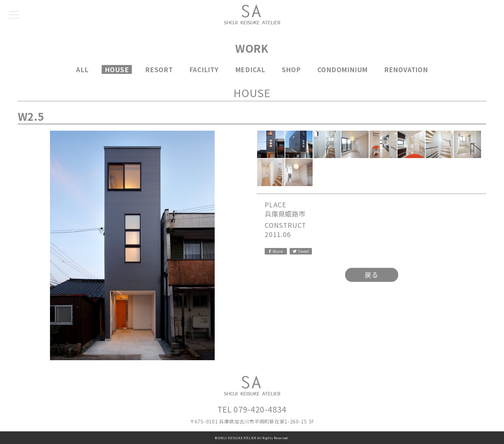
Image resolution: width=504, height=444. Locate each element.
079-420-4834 (260, 409)
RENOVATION (406, 69)
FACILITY (204, 69)
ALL (82, 69)
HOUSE (117, 69)
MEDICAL (250, 69)
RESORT (159, 69)
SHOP (291, 69)
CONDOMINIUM (343, 69)
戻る (371, 275)
